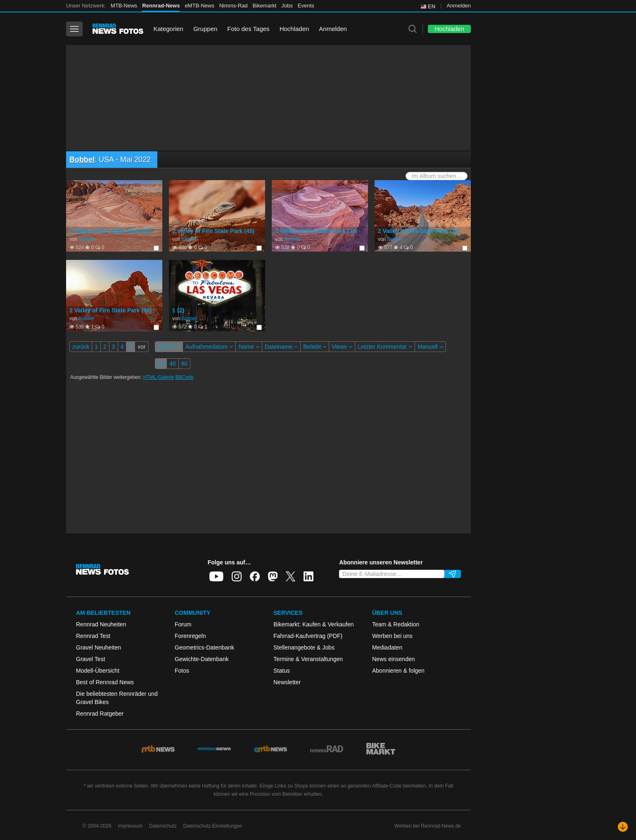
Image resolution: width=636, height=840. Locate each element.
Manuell (430, 347)
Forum (183, 624)
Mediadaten (387, 647)
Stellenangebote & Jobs (304, 647)
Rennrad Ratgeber (100, 714)
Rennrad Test (93, 636)
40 (173, 364)
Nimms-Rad (234, 6)
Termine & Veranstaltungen (308, 659)
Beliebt (315, 347)
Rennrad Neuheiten (101, 624)
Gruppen (205, 29)
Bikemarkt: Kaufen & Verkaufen (314, 624)
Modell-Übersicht (98, 671)
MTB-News (124, 6)
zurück (81, 347)
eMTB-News (199, 6)
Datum (169, 347)
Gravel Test (91, 659)
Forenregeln (190, 636)
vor (141, 347)
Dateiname (281, 347)
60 (185, 364)
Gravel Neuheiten (98, 647)
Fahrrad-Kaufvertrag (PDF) (308, 636)
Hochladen (294, 29)
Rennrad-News (161, 6)
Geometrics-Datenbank (204, 647)
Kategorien (168, 29)
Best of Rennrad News (105, 682)
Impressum (130, 826)
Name (249, 347)
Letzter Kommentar (385, 347)
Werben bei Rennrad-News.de (428, 826)
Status (282, 671)
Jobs (287, 6)
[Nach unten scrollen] (623, 827)
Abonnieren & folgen (398, 671)
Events (306, 6)
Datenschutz (163, 826)
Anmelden (459, 6)
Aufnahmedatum (209, 347)
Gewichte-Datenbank (202, 659)
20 (161, 364)
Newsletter (287, 682)
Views (342, 347)
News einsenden (394, 659)
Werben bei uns (392, 636)
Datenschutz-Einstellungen (213, 826)
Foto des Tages (248, 29)
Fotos (182, 671)
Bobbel (82, 159)
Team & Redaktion (396, 624)
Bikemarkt (265, 6)
